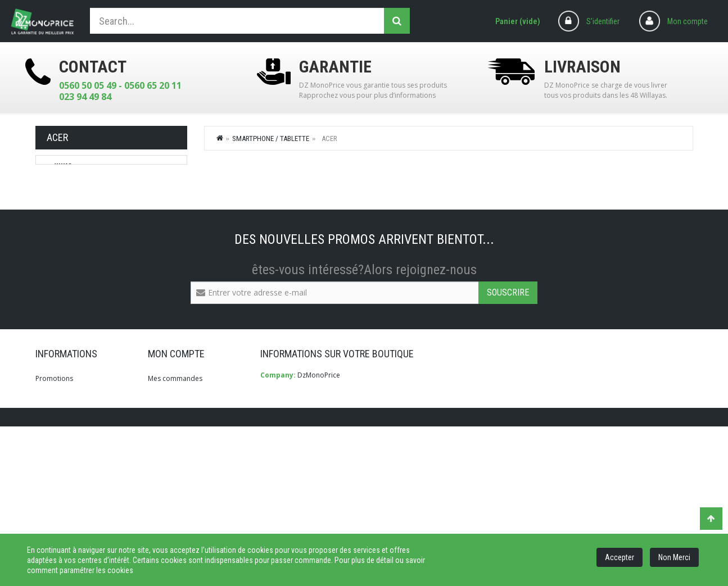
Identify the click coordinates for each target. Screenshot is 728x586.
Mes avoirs (165, 473)
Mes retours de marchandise (194, 456)
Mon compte (688, 21)
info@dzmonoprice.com (327, 492)
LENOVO (67, 190)
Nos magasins (58, 473)
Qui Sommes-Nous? (67, 506)
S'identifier (603, 21)
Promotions (54, 440)
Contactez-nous (60, 489)
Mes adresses (170, 489)
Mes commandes (175, 440)
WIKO (63, 167)
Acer (62, 214)
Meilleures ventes (63, 456)
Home (220, 138)
